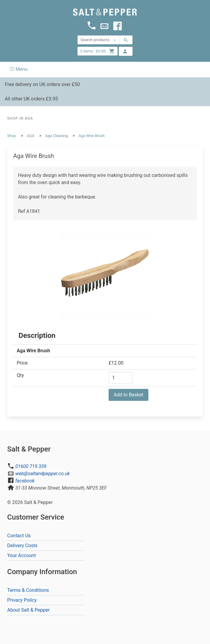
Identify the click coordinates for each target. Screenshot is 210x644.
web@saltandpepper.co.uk (42, 474)
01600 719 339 (31, 466)
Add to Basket (128, 395)
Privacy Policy (22, 600)
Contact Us (19, 536)
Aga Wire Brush (92, 136)
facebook (25, 481)
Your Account (22, 555)
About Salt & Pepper (28, 610)
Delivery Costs (22, 546)
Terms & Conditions (28, 590)
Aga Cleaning (56, 136)
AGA (30, 136)
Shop (12, 136)
